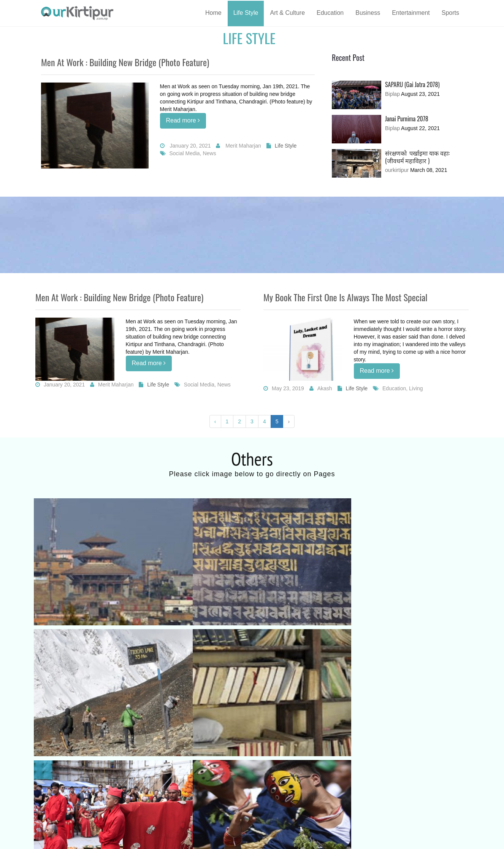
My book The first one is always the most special (346, 297)
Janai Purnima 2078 (407, 119)
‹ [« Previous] (215, 421)
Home (213, 13)
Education (330, 13)
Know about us (60, 797)
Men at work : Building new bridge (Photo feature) (125, 62)
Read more (183, 120)
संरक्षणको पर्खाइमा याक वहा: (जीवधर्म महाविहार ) (417, 157)
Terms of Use (59, 808)
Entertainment (411, 13)
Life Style (246, 13)
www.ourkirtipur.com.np (118, 837)
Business (368, 13)
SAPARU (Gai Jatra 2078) (412, 84)
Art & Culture (287, 13)
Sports (450, 13)
